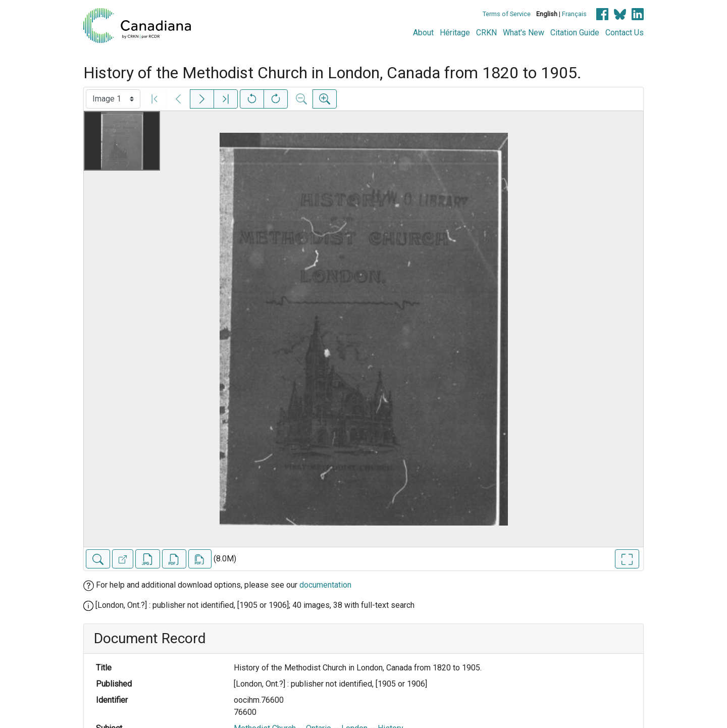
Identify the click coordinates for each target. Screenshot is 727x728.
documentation (325, 585)
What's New (524, 33)
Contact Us (625, 33)
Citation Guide (575, 33)
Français (574, 14)
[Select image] (113, 99)
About (423, 33)
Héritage (455, 33)
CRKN (486, 33)
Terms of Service (507, 14)
